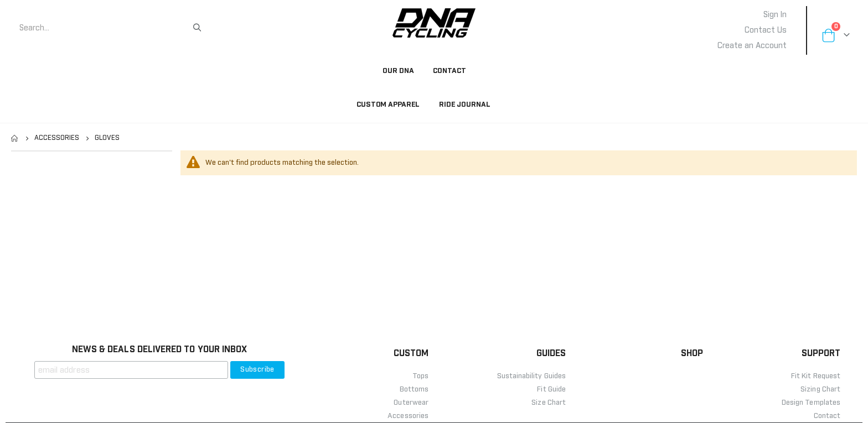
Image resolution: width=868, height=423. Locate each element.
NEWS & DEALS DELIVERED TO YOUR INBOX (159, 349)
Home (15, 138)
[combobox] (105, 28)
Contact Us (766, 30)
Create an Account (752, 46)
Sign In (775, 15)
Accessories (57, 138)
